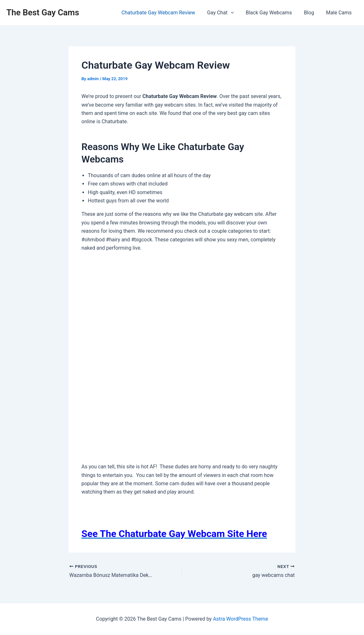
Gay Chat (226, 13)
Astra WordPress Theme (240, 619)
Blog (312, 13)
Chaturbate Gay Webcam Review (166, 13)
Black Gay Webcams (273, 13)
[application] (237, 13)
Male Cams (340, 13)
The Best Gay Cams (43, 12)
